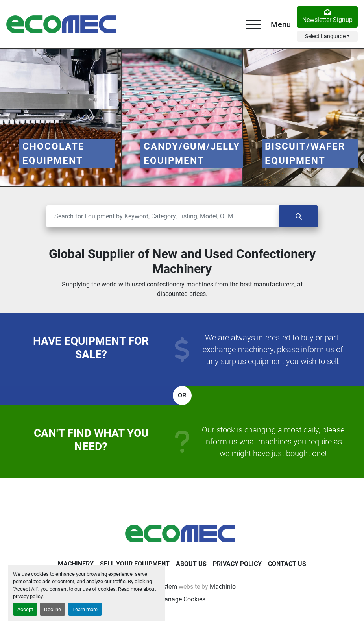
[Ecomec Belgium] (182, 533)
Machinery (76, 564)
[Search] (163, 216)
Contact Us (287, 564)
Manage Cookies (182, 599)
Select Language (325, 36)
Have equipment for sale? (91, 348)
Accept (25, 609)
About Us (191, 564)
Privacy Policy (237, 564)
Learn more (85, 609)
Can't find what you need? (91, 440)
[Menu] (253, 24)
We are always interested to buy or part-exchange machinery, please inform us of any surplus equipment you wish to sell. (273, 349)
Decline (53, 609)
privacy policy (28, 596)
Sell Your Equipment (135, 564)
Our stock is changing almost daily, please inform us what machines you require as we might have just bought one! (273, 442)
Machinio (223, 587)
